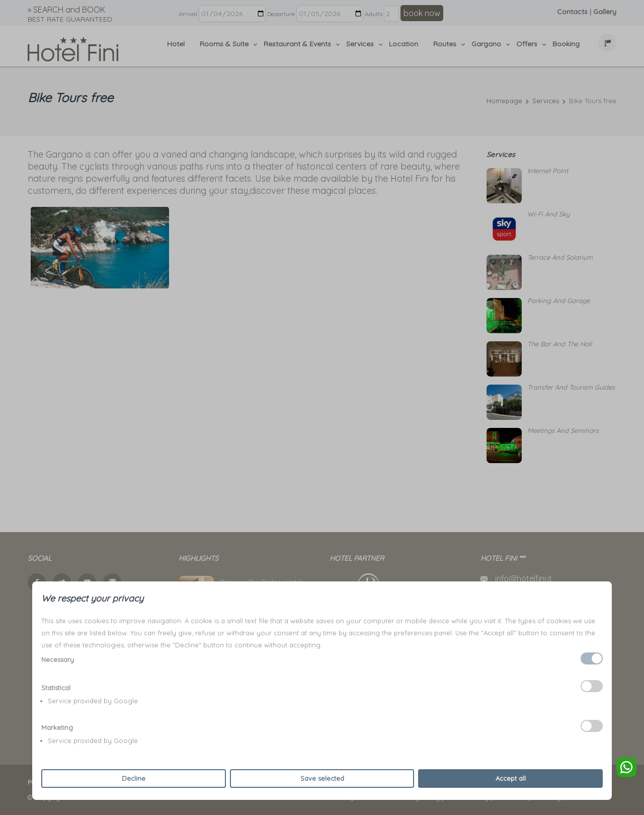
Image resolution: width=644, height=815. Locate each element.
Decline (134, 778)
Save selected (322, 778)
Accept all (511, 778)
